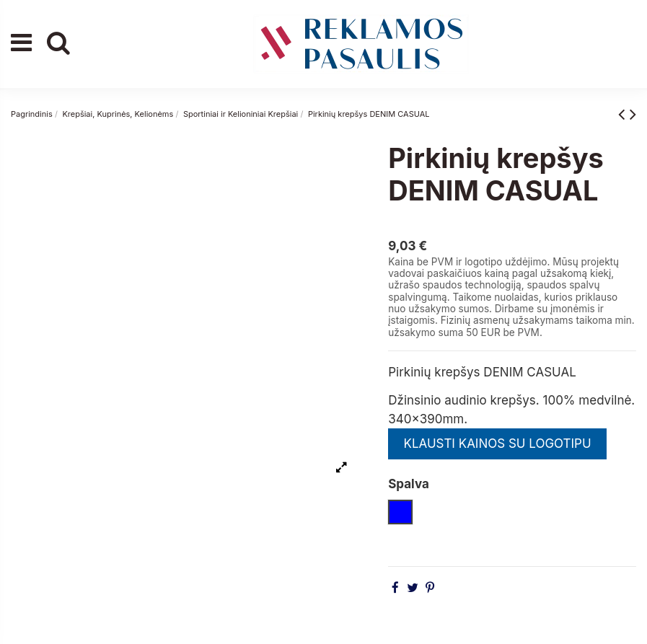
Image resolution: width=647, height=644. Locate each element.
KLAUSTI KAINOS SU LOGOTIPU (497, 444)
